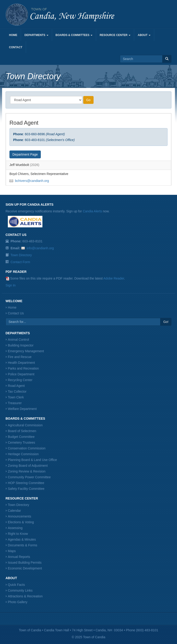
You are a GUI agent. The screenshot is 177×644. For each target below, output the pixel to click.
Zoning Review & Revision (27, 471)
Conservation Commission (27, 448)
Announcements (19, 516)
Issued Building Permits (25, 563)
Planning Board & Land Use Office (32, 460)
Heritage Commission (23, 454)
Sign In (11, 285)
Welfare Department (22, 409)
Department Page (25, 154)
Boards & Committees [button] (74, 35)
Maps (12, 551)
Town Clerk (16, 397)
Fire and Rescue (20, 357)
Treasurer (15, 403)
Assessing (15, 528)
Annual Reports (19, 557)
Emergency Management (26, 351)
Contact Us (16, 313)
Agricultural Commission (25, 425)
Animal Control (18, 340)
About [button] (144, 35)
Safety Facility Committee (26, 489)
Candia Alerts (92, 211)
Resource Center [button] (115, 35)
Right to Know (18, 534)
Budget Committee (21, 437)
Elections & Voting (21, 522)
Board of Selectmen (22, 431)
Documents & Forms (23, 545)
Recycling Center (20, 380)
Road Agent (16, 386)
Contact (16, 47)
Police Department (21, 374)
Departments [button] (36, 35)
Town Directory (21, 255)
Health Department (21, 363)
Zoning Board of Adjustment (28, 466)
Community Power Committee (29, 477)
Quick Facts (16, 585)
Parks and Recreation (23, 368)
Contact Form (20, 262)
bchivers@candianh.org (32, 181)
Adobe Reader (114, 278)
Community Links (20, 590)
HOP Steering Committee (26, 483)
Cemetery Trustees (21, 442)
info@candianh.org (40, 248)
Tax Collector (17, 391)
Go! (166, 322)
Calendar (14, 511)
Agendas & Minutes (22, 539)
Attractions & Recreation (25, 596)
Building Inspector (21, 345)
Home (13, 35)
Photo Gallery (18, 602)
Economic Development (25, 568)
